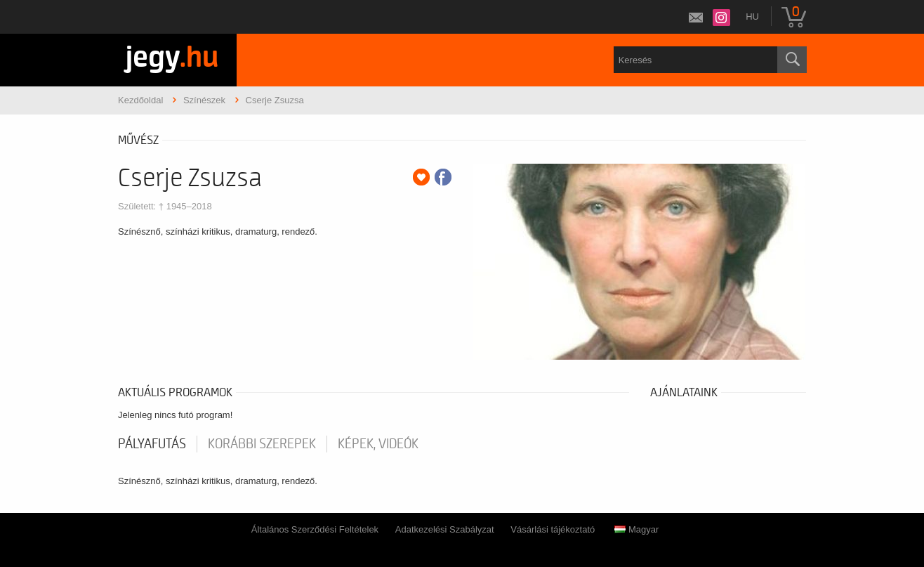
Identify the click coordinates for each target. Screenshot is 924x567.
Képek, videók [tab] (378, 444)
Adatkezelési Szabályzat (445, 529)
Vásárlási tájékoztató (553, 529)
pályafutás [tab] (152, 444)
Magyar (636, 529)
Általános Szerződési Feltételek (315, 529)
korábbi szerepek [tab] (262, 444)
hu (752, 17)
